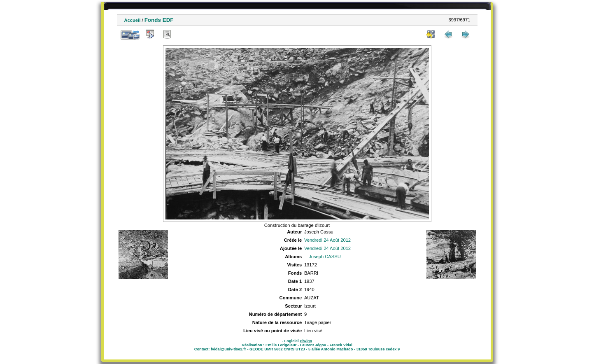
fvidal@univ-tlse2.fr (228, 349)
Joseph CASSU (325, 257)
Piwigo (306, 341)
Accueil (133, 20)
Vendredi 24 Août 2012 (327, 240)
